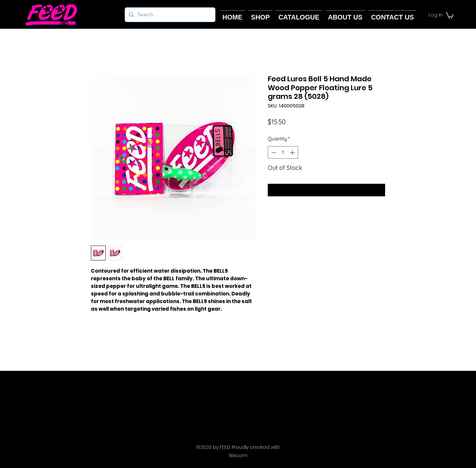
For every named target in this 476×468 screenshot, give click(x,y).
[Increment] (293, 153)
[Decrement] (273, 153)
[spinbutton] (283, 153)
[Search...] (169, 15)
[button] (450, 15)
